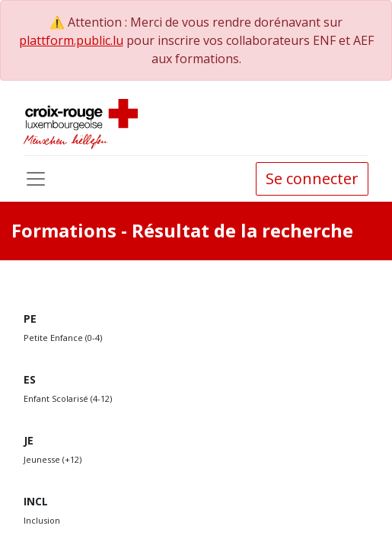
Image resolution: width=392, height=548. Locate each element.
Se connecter (312, 178)
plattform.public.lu (71, 40)
